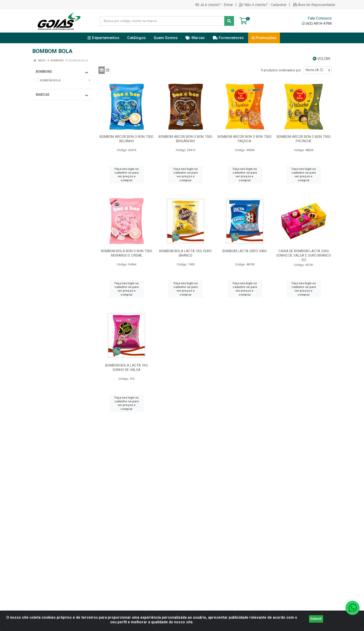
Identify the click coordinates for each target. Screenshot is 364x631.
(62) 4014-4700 (317, 23)
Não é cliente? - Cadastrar (263, 5)
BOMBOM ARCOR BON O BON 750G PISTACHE (304, 139)
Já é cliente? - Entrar (214, 5)
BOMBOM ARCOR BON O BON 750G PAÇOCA (245, 139)
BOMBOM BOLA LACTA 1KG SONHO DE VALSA (127, 368)
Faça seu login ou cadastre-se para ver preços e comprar (127, 175)
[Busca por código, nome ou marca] (162, 21)
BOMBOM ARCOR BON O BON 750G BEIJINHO (127, 139)
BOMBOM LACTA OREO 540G (245, 251)
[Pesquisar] (229, 21)
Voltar (322, 59)
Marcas (62, 95)
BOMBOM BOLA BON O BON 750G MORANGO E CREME (127, 253)
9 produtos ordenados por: (281, 70)
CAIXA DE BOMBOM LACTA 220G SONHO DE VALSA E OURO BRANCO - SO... (304, 255)
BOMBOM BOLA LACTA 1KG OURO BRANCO (185, 253)
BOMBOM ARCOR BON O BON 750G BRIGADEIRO (185, 139)
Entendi (316, 626)
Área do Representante (314, 5)
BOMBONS (62, 72)
